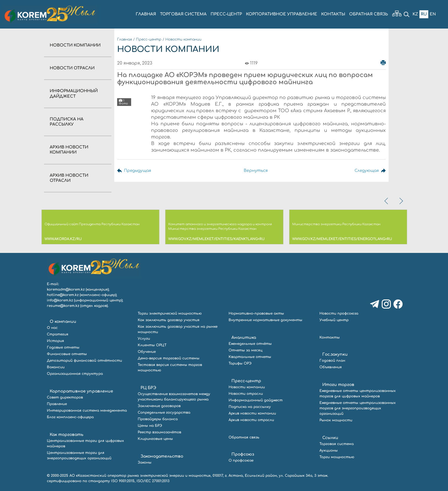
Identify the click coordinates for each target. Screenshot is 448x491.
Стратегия (58, 334)
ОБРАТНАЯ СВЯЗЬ (369, 14)
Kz (415, 14)
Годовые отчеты (63, 347)
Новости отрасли (72, 68)
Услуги (144, 339)
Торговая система (337, 444)
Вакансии (56, 367)
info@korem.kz (60, 300)
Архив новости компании (252, 413)
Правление (57, 404)
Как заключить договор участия (169, 320)
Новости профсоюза (339, 313)
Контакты (330, 337)
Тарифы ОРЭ (240, 363)
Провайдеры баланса (158, 419)
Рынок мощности (336, 420)
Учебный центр (334, 320)
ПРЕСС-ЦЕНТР (226, 14)
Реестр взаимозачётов (159, 432)
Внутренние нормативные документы (265, 320)
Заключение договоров (159, 406)
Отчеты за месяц (245, 350)
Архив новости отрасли (251, 420)
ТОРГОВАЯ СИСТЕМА (183, 14)
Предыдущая (138, 171)
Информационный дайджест (256, 400)
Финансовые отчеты (67, 354)
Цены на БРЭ (150, 426)
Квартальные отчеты (250, 357)
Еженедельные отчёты (250, 344)
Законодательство (162, 456)
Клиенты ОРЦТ (152, 345)
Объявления (331, 367)
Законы (145, 462)
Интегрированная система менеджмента (87, 410)
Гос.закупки (335, 354)
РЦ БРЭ (148, 388)
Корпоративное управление (81, 391)
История (55, 341)
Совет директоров (65, 397)
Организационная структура (75, 374)
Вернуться (255, 171)
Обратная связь (244, 437)
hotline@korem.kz (63, 295)
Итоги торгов (338, 385)
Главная (125, 39)
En (433, 14)
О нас (52, 328)
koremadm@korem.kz (66, 289)
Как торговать (67, 435)
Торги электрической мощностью (170, 313)
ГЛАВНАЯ (146, 14)
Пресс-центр (149, 39)
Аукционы (329, 450)
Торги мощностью (337, 457)
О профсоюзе (241, 460)
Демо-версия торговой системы (169, 358)
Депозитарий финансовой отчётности (84, 361)
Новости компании (75, 45)
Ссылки (330, 438)
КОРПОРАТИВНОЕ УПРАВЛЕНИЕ (282, 14)
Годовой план (332, 361)
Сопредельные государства (164, 412)
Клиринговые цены (155, 439)
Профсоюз (243, 454)
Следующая (366, 171)
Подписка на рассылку (250, 407)
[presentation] (387, 201)
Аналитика (244, 338)
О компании (63, 322)
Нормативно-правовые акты (256, 313)
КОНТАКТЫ (333, 14)
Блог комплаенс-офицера (70, 417)
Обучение (147, 352)
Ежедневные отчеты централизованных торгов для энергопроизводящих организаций (358, 408)
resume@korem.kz (63, 306)
